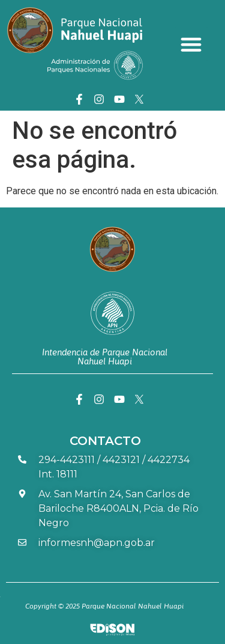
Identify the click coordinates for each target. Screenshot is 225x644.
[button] (191, 44)
